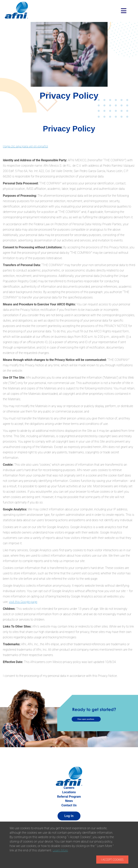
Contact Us (69, 805)
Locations (69, 792)
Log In (69, 816)
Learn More (60, 850)
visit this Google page (23, 602)
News (69, 801)
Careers (69, 788)
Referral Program (69, 797)
